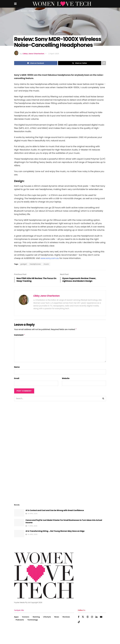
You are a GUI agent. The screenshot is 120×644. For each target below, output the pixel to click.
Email (17, 379)
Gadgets (32, 11)
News (57, 617)
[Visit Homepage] (62, 4)
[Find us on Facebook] (79, 617)
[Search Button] (103, 399)
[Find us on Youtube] (101, 617)
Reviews (24, 11)
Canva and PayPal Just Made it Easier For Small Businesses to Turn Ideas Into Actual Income (64, 522)
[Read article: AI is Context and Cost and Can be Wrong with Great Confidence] (19, 513)
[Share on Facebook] (36, 63)
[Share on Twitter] (80, 63)
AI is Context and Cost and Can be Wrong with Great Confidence (55, 511)
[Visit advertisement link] (60, 452)
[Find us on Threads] (88, 617)
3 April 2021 (54, 54)
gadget (24, 264)
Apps (16, 617)
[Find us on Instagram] (92, 617)
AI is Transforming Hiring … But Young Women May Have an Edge (55, 531)
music (46, 264)
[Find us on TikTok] (79, 622)
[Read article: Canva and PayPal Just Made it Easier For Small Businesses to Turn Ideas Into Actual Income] (19, 523)
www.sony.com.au (50, 258)
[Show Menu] (15, 4)
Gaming (36, 617)
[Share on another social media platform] (104, 63)
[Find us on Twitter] (83, 617)
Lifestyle (47, 617)
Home (16, 11)
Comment (20, 335)
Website (66, 379)
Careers (26, 617)
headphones (35, 264)
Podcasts (20, 620)
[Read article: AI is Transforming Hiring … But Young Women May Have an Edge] (19, 534)
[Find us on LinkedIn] (96, 617)
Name (17, 367)
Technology (33, 620)
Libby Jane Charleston (34, 54)
